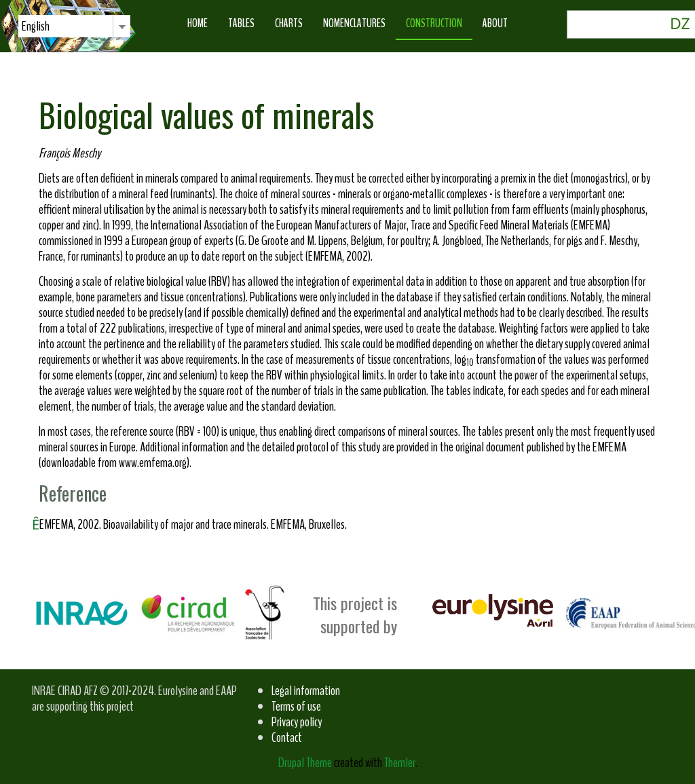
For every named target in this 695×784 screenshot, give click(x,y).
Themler (400, 763)
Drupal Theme (305, 763)
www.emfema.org (153, 463)
